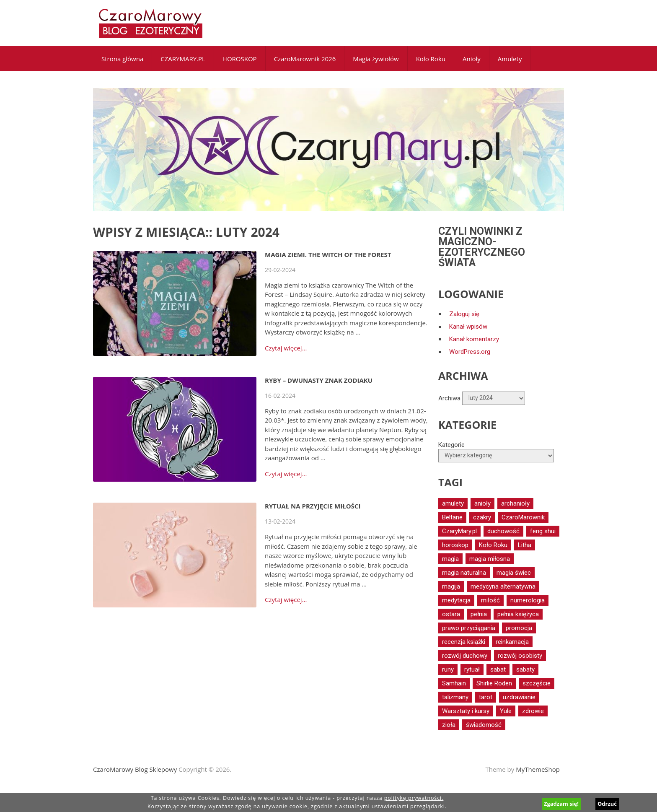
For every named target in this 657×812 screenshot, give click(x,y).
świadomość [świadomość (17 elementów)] (484, 725)
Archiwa (449, 398)
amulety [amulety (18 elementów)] (453, 503)
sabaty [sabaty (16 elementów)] (525, 669)
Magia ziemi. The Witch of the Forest (328, 254)
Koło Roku (431, 59)
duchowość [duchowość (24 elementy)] (503, 531)
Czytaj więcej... (286, 348)
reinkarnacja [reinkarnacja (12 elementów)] (512, 642)
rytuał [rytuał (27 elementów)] (472, 669)
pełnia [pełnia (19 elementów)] (479, 614)
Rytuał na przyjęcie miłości (313, 506)
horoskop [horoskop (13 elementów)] (455, 545)
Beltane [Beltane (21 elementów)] (452, 517)
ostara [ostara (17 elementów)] (451, 614)
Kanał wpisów (468, 327)
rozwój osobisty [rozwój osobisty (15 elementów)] (520, 656)
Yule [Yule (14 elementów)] (506, 711)
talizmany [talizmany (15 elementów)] (455, 697)
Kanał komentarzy (474, 339)
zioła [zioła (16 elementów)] (449, 725)
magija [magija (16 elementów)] (451, 586)
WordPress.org (470, 352)
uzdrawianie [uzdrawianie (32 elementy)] (519, 697)
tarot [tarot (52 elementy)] (486, 697)
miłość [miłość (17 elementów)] (490, 600)
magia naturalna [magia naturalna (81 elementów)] (464, 573)
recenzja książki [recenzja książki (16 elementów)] (464, 642)
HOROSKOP (240, 59)
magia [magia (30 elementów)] (450, 559)
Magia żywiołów (376, 59)
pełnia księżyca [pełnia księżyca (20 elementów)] (518, 614)
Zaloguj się (464, 314)
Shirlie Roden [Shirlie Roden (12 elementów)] (494, 683)
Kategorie (451, 445)
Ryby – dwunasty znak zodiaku (319, 380)
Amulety (510, 59)
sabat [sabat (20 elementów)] (498, 669)
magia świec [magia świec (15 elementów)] (514, 573)
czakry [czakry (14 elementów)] (482, 517)
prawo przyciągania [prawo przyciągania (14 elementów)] (469, 628)
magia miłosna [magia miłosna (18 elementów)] (490, 559)
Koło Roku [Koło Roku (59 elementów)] (493, 545)
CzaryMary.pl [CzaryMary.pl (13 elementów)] (459, 531)
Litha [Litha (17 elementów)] (525, 545)
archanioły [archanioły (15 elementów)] (515, 503)
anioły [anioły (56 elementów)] (482, 503)
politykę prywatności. (414, 798)
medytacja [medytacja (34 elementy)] (456, 600)
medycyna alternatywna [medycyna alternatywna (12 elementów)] (503, 586)
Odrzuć (607, 804)
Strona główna (122, 59)
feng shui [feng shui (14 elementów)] (543, 531)
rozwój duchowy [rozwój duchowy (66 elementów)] (465, 656)
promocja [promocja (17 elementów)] (519, 628)
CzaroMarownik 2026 (305, 59)
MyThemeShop (538, 769)
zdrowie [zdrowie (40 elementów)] (533, 711)
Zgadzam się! (561, 804)
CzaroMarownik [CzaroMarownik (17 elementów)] (523, 517)
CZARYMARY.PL (183, 59)
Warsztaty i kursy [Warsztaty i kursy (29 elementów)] (466, 711)
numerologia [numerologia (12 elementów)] (528, 600)
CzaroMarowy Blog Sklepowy (135, 769)
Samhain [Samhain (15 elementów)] (454, 683)
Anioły (472, 59)
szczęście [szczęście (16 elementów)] (537, 683)
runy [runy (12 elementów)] (448, 669)
